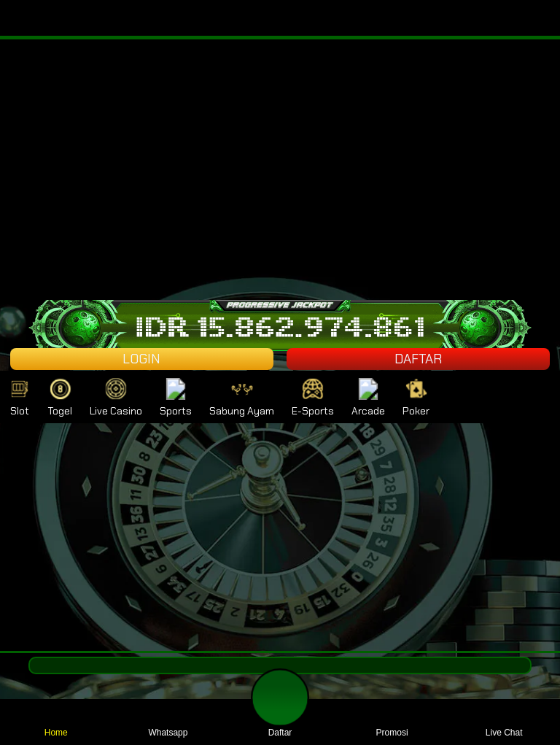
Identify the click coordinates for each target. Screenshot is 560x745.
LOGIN (141, 359)
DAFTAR (418, 359)
